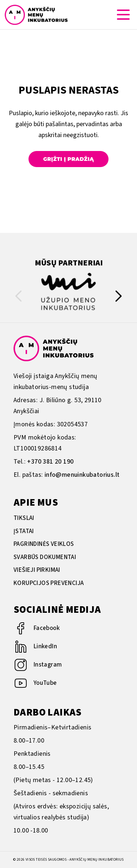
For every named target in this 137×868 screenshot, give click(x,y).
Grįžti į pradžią (68, 159)
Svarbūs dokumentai (45, 557)
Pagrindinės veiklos (44, 544)
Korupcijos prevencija (49, 583)
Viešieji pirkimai (37, 570)
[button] (119, 298)
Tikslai (24, 518)
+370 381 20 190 (50, 462)
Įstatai (24, 531)
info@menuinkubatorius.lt (82, 475)
